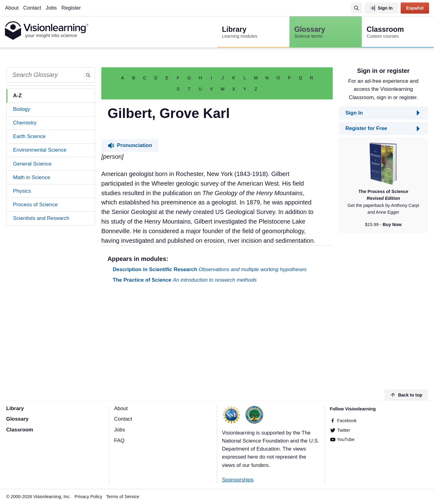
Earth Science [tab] (29, 136)
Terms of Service (123, 497)
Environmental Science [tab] (40, 150)
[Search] (356, 8)
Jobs (51, 8)
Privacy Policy (88, 497)
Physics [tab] (22, 191)
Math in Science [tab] (32, 177)
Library (15, 408)
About (12, 8)
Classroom (20, 430)
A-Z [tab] (17, 96)
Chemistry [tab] (25, 123)
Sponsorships (238, 480)
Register (71, 8)
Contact (32, 8)
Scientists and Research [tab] (41, 218)
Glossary (17, 419)
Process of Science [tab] (35, 205)
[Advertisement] (217, 338)
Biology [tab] (21, 109)
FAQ (119, 441)
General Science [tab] (32, 164)
